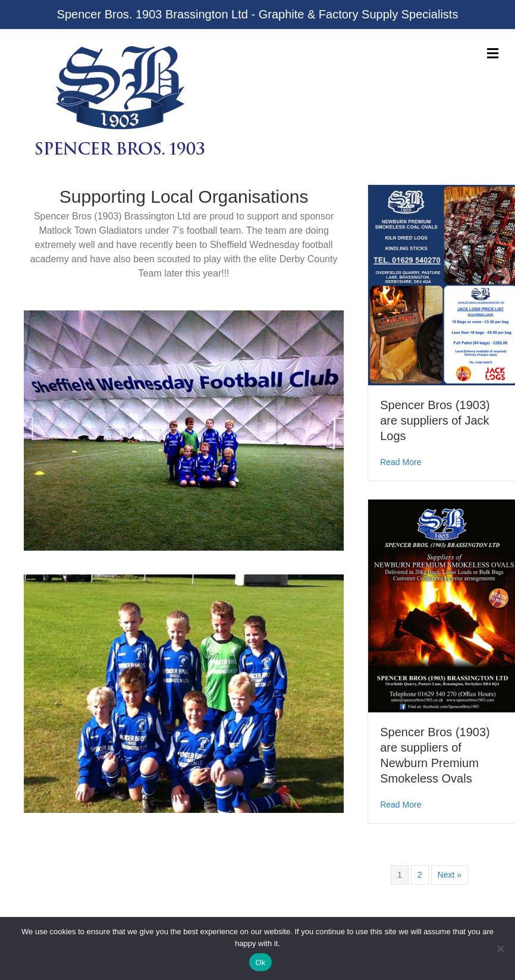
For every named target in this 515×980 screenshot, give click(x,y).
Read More (401, 461)
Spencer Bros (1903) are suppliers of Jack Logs (435, 420)
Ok (260, 962)
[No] (500, 948)
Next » (450, 875)
